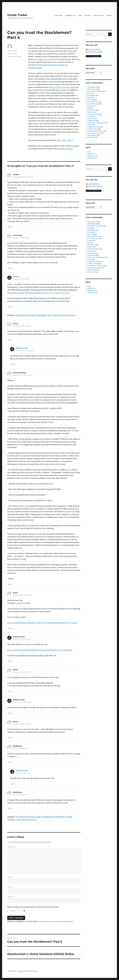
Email (10, 887)
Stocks (19, 56)
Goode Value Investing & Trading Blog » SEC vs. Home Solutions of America (45, 315)
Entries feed (91, 154)
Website (11, 897)
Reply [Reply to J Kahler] (10, 227)
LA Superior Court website (46, 59)
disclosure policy (66, 149)
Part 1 (60, 140)
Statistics (90, 112)
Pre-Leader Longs (93, 104)
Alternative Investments (95, 91)
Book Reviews (92, 95)
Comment (12, 847)
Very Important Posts (94, 133)
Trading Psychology (94, 127)
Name (10, 877)
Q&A (89, 108)
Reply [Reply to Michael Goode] (13, 364)
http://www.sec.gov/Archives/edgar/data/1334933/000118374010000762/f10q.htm (40, 650)
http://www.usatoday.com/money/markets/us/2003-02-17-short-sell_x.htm (38, 293)
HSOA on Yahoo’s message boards (62, 87)
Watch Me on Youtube (95, 52)
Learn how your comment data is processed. (56, 921)
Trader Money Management (96, 123)
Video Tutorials (92, 135)
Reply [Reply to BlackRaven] (10, 762)
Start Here (59, 15)
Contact (88, 15)
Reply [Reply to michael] (10, 307)
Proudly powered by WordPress (28, 971)
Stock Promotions (93, 114)
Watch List (91, 137)
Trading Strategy (93, 129)
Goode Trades (17, 15)
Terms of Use (99, 15)
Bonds (89, 93)
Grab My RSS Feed (94, 49)
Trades (89, 125)
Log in (89, 152)
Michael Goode (12, 51)
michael (16, 277)
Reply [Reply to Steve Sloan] (10, 268)
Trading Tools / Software (95, 131)
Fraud (89, 98)
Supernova (91, 119)
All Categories (12, 56)
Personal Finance (93, 102)
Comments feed (92, 156)
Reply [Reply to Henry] (10, 340)
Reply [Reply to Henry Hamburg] (10, 584)
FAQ (80, 15)
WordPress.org (92, 158)
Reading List (70, 15)
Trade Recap (91, 121)
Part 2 (65, 140)
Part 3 (71, 140)
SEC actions (91, 110)
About (109, 15)
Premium (90, 106)
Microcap (90, 100)
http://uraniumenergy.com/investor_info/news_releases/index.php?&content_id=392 (42, 623)
